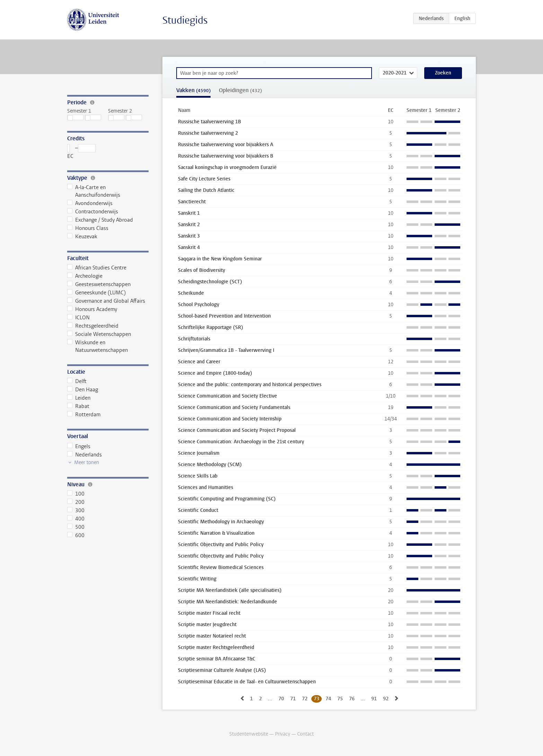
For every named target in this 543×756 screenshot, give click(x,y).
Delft (77, 381)
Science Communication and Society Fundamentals (234, 407)
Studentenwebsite (249, 734)
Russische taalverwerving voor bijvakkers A (226, 145)
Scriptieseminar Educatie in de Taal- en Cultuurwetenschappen (247, 682)
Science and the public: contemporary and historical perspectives (250, 385)
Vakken (193, 90)
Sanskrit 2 (189, 225)
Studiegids (185, 20)
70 (281, 699)
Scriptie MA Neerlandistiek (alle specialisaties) (230, 590)
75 (340, 699)
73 (317, 699)
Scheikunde (191, 293)
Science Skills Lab (198, 476)
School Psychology (199, 305)
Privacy (283, 734)
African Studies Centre (97, 268)
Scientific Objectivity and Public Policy (221, 545)
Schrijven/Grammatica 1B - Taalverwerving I (226, 350)
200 (76, 502)
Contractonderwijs (93, 212)
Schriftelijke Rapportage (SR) (211, 327)
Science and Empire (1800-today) (215, 373)
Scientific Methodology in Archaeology (221, 522)
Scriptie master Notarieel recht (212, 636)
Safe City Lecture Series (204, 179)
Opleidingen (240, 90)
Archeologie (85, 276)
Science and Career (199, 362)
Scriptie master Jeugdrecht (207, 625)
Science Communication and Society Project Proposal (237, 430)
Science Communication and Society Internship (230, 419)
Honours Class (88, 228)
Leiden (79, 398)
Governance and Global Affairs (106, 301)
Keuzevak (82, 237)
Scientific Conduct (198, 510)
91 (374, 699)
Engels (79, 446)
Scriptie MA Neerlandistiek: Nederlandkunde (228, 602)
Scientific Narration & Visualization (216, 533)
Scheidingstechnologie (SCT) (210, 282)
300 (76, 510)
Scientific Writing (197, 579)
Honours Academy (92, 309)
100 (76, 494)
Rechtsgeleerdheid (93, 326)
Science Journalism (199, 453)
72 (305, 699)
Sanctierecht (192, 202)
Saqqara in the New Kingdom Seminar (220, 259)
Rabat (78, 406)
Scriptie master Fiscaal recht (209, 613)
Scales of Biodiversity (202, 270)
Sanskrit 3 (189, 236)
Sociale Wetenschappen (99, 334)
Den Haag (83, 390)
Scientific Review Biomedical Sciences (221, 567)
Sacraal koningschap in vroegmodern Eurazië (227, 167)
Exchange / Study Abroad (100, 220)
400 (76, 519)
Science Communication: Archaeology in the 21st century (241, 442)
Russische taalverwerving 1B (210, 122)
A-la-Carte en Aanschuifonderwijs (94, 191)
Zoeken (443, 73)
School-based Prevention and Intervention (224, 316)
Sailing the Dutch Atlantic (206, 190)
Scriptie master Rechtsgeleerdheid (216, 647)
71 (293, 699)
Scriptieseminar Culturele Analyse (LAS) (222, 670)
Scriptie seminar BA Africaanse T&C (217, 659)
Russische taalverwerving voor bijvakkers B (226, 156)
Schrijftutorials (194, 339)
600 (76, 535)
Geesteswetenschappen (99, 284)
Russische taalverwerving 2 (208, 133)
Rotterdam (84, 415)
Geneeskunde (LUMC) (96, 293)
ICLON (78, 318)
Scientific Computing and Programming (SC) (227, 499)
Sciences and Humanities (206, 487)
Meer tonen (87, 463)
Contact (305, 734)
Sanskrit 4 (189, 247)
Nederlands (84, 455)
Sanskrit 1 (189, 213)
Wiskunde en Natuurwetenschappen (97, 346)
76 (352, 699)
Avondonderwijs (90, 203)
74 (328, 699)
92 (386, 699)
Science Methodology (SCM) (210, 465)
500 (76, 527)
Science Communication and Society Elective (228, 396)
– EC (81, 152)
